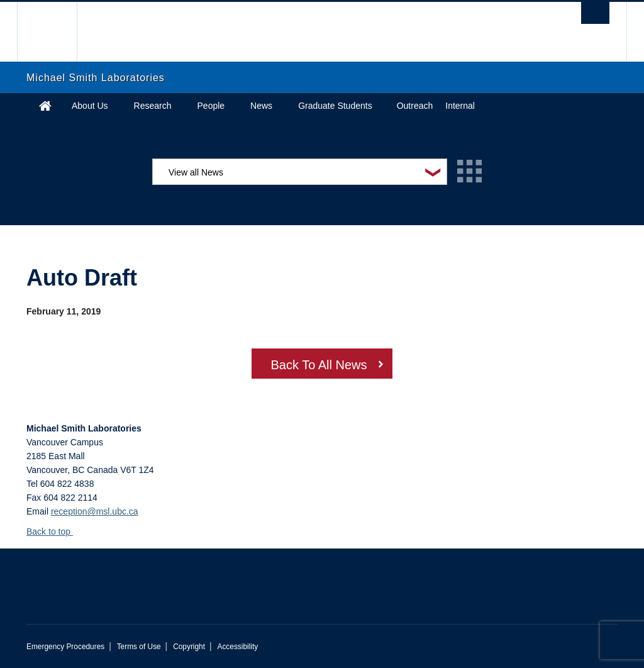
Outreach (415, 106)
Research (153, 106)
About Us (90, 106)
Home (45, 106)
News (261, 106)
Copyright (189, 647)
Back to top (54, 532)
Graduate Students (335, 106)
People (211, 106)
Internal (460, 106)
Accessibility (237, 647)
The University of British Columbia (56, 32)
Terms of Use (139, 647)
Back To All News (319, 365)
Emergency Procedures (65, 647)
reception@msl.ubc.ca (95, 511)
